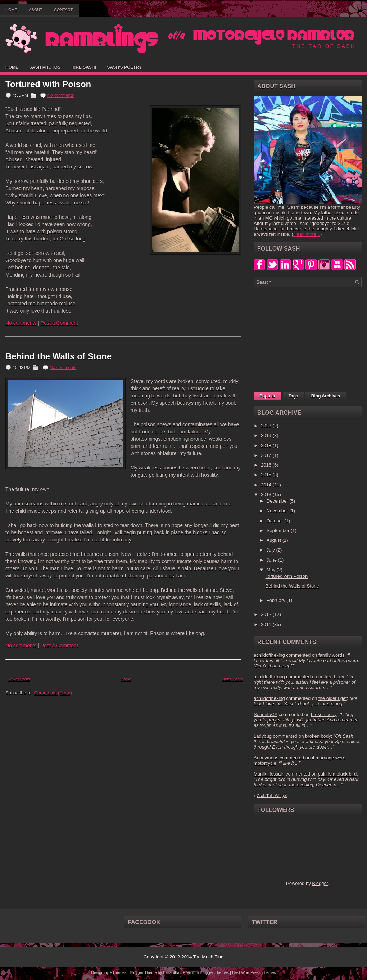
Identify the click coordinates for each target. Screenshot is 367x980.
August (275, 540)
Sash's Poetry (124, 67)
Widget (281, 796)
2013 (267, 495)
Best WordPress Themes (254, 972)
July (271, 550)
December (278, 501)
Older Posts (232, 679)
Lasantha (171, 972)
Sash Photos (45, 67)
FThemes (118, 972)
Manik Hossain (269, 774)
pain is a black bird (337, 774)
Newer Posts (19, 679)
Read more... (307, 234)
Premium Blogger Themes (206, 972)
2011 (267, 624)
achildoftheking (269, 655)
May (272, 570)
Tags (293, 396)
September (279, 531)
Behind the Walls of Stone (58, 356)
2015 (267, 475)
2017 (267, 455)
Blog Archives (326, 396)
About (36, 10)
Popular (268, 396)
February (277, 600)
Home (11, 10)
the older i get (333, 698)
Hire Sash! (84, 67)
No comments (60, 95)
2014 (267, 485)
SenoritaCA (266, 714)
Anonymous (266, 758)
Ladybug (263, 736)
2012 (267, 614)
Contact (63, 10)
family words (331, 655)
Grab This (266, 796)
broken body (331, 677)
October (276, 521)
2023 (267, 426)
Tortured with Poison (48, 84)
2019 (267, 435)
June (272, 560)
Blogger (320, 883)
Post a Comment (59, 323)
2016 (267, 465)
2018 (267, 446)
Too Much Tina (209, 957)
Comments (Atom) (53, 693)
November (278, 511)
